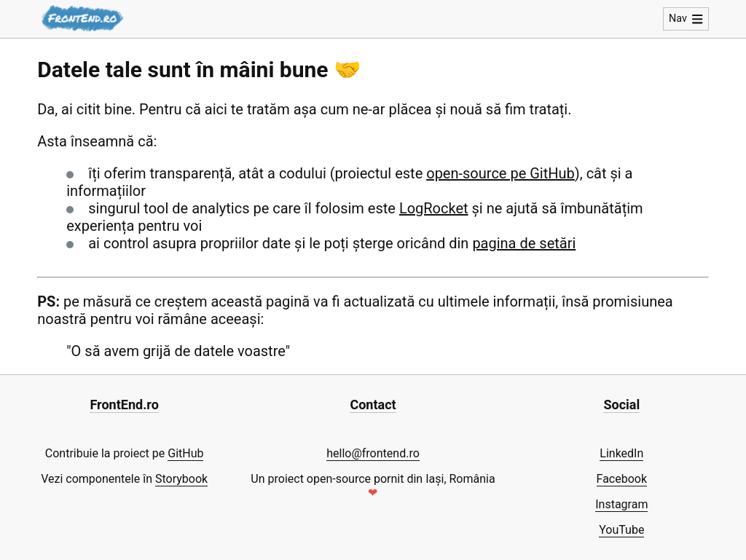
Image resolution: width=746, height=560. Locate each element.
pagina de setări (524, 243)
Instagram (621, 504)
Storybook (181, 479)
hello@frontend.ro (373, 453)
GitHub (185, 453)
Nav (686, 19)
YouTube (621, 530)
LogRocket (434, 208)
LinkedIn (621, 453)
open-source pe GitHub (500, 173)
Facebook (622, 479)
